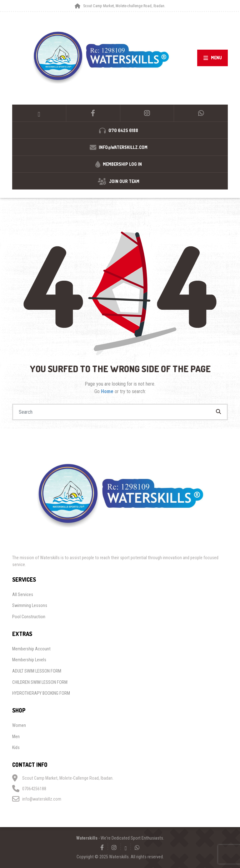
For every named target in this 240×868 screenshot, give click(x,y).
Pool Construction (29, 617)
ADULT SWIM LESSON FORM (37, 671)
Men (16, 737)
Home (108, 391)
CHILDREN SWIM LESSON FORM (40, 682)
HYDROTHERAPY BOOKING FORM (41, 693)
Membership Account (31, 649)
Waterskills (87, 838)
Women (19, 725)
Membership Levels (29, 660)
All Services (23, 594)
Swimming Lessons (30, 605)
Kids (16, 747)
